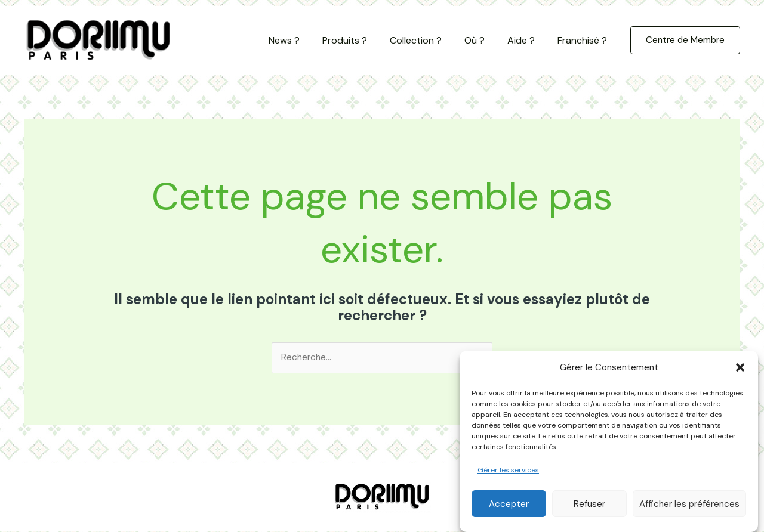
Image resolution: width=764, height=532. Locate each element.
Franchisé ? (584, 40)
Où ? (483, 40)
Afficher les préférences (689, 509)
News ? (304, 40)
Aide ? (526, 40)
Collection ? (428, 40)
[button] (740, 373)
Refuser (589, 509)
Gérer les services (508, 475)
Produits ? (361, 40)
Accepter (509, 509)
